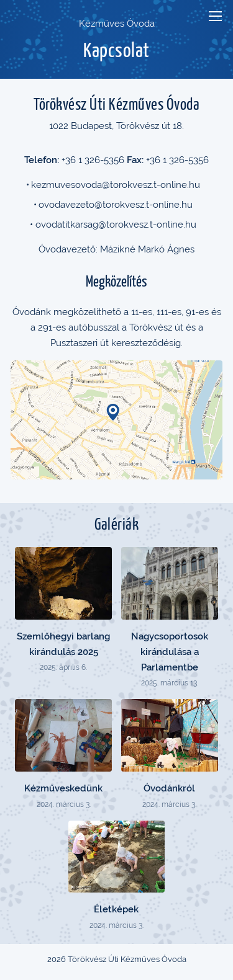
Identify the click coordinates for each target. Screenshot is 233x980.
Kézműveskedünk (63, 788)
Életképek (116, 909)
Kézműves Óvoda (117, 24)
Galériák (116, 525)
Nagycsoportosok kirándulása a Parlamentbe (170, 652)
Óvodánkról (169, 788)
